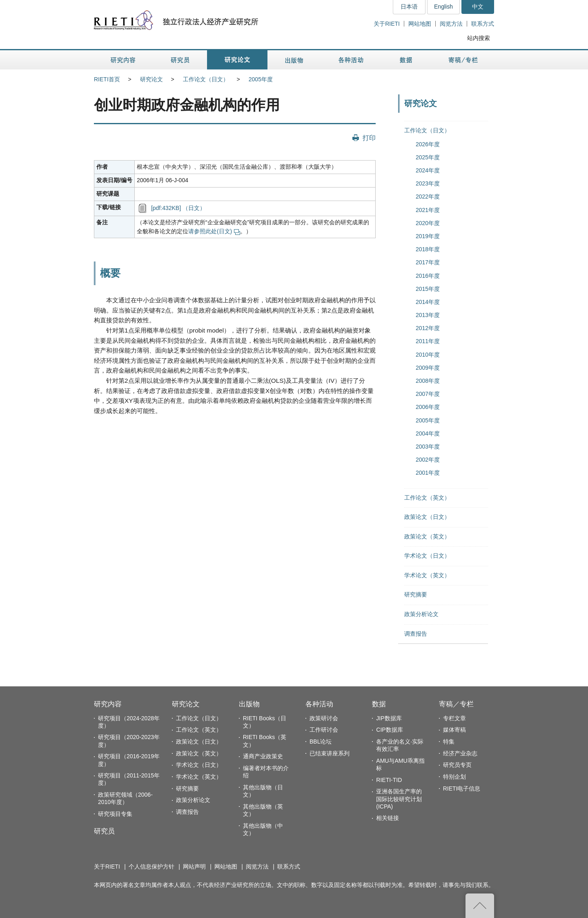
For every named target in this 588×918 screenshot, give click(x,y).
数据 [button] (407, 60)
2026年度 (428, 144)
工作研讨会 (324, 730)
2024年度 (428, 170)
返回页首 (480, 906)
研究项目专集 (115, 814)
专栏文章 (454, 718)
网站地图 (420, 24)
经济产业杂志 (460, 753)
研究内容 (108, 704)
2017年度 (428, 262)
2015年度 (428, 289)
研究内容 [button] (124, 60)
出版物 (249, 704)
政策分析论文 (421, 614)
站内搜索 (479, 38)
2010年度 (428, 355)
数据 (379, 704)
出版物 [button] (294, 60)
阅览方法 (451, 24)
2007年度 (428, 394)
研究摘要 (416, 594)
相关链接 (388, 818)
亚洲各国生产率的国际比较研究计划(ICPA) (399, 799)
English (443, 7)
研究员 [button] (180, 60)
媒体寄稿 (454, 730)
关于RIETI (387, 24)
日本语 (409, 7)
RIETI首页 (107, 79)
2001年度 (428, 473)
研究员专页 (457, 765)
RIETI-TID (389, 780)
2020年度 (428, 223)
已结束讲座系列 (330, 753)
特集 (449, 742)
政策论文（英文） (427, 536)
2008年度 (428, 381)
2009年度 (428, 368)
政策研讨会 (324, 718)
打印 (369, 138)
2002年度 (428, 460)
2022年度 (428, 197)
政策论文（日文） (427, 517)
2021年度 (428, 210)
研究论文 (151, 79)
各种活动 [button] (351, 60)
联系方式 (483, 24)
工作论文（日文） (206, 79)
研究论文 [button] (237, 60)
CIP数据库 (389, 730)
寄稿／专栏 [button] (463, 60)
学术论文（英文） (427, 575)
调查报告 (416, 634)
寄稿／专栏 (456, 704)
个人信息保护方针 (151, 867)
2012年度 (428, 328)
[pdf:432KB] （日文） (178, 208)
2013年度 (428, 315)
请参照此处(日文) (214, 231)
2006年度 (428, 407)
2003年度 (428, 447)
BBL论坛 (321, 742)
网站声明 (194, 867)
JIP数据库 (389, 718)
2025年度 (428, 157)
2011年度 (428, 341)
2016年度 (428, 276)
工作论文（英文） (427, 498)
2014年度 (428, 302)
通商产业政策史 (263, 756)
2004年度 (428, 433)
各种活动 (319, 704)
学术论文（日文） (427, 556)
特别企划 (454, 777)
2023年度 (428, 183)
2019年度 (428, 236)
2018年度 (428, 249)
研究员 (104, 831)
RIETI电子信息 (462, 788)
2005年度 (261, 79)
